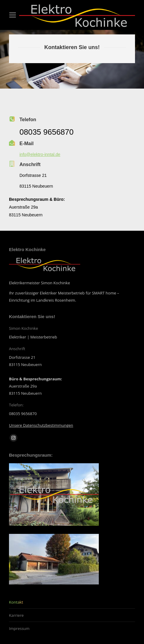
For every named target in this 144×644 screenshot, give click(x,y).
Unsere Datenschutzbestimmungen (41, 425)
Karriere (16, 615)
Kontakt (16, 602)
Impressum (19, 628)
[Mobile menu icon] (13, 15)
